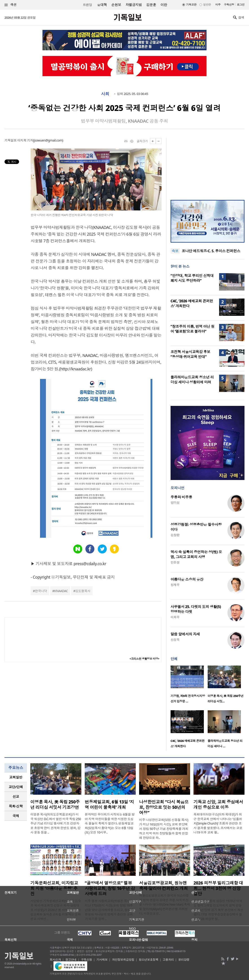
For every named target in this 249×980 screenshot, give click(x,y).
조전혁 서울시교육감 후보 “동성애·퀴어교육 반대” (190, 354)
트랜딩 (87, 5)
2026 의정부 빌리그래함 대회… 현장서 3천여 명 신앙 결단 (218, 888)
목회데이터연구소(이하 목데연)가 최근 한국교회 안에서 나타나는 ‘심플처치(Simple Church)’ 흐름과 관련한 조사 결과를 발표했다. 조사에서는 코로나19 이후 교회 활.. (218, 823)
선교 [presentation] (16, 796)
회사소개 (55, 960)
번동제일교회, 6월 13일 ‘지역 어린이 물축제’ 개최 (109, 805)
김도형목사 (83, 591)
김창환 (175, 535)
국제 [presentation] (16, 816)
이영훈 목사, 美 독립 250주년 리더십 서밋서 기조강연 (55, 805)
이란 (164, 5)
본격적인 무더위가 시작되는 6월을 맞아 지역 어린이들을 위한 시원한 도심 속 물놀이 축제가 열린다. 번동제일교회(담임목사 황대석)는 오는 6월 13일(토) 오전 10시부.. (110, 823)
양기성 (175, 503)
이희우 (175, 617)
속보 (175, 251)
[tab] (16, 777)
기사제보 (102, 960)
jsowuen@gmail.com (48, 140)
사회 (105, 94)
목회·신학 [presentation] (16, 806)
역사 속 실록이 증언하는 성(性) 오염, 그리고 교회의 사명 (196, 554)
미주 (218, 5)
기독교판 (191, 5)
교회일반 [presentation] (16, 777)
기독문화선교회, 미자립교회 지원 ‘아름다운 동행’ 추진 (54, 888)
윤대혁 (102, 5)
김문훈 (151, 5)
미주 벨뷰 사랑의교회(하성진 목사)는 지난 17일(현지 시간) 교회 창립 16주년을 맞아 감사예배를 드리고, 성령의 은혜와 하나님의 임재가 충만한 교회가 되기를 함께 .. (109, 910)
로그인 (241, 5)
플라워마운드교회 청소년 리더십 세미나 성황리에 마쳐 (192, 380)
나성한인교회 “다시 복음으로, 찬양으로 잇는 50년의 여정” (164, 807)
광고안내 (71, 960)
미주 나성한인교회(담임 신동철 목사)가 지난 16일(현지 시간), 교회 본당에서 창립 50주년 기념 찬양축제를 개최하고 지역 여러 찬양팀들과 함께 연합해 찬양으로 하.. (164, 829)
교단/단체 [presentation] (16, 787)
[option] (189, 686)
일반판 (207, 5)
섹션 (11, 5)
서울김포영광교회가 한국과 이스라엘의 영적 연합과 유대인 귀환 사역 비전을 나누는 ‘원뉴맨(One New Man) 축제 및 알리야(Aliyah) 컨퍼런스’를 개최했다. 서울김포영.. (165, 904)
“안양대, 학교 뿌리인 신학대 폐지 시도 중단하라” (192, 278)
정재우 (175, 585)
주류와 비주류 (181, 497)
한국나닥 (41, 591)
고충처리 (168, 960)
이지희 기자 (25, 140)
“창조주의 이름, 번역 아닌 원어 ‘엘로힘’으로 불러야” (192, 329)
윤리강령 (184, 960)
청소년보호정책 (148, 960)
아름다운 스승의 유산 (187, 579)
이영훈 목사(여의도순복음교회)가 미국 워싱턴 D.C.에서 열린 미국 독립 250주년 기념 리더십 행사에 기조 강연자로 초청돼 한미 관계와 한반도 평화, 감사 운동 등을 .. (56, 823)
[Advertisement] (207, 166)
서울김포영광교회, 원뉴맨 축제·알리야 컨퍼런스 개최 (163, 886)
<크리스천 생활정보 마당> (145, 659)
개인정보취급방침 (123, 960)
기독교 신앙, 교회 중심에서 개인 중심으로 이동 (218, 805)
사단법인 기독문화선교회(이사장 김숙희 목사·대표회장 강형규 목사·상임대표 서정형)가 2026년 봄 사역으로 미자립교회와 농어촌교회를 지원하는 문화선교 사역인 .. (56, 910)
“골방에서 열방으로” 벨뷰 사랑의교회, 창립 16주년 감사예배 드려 (110, 888)
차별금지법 (134, 5)
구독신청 (229, 5)
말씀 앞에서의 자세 (185, 634)
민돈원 (175, 562)
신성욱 (175, 640)
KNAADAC (61, 591)
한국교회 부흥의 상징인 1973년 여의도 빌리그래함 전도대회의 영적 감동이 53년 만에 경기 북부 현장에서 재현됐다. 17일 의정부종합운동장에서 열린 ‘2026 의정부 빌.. (218, 910)
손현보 (116, 5)
